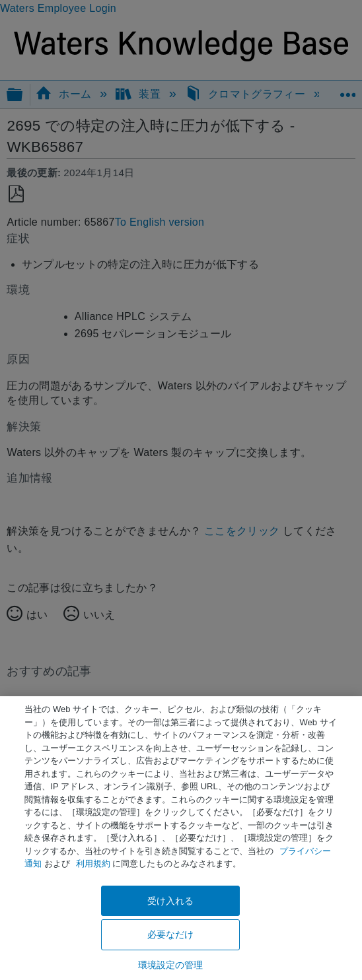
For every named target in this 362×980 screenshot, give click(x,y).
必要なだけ (171, 934)
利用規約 (93, 864)
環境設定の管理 (171, 965)
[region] (181, 838)
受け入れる (171, 901)
